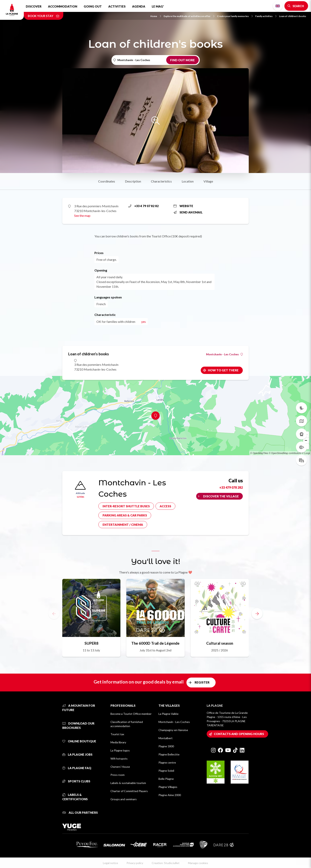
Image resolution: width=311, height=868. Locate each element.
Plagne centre (167, 762)
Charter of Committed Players (129, 791)
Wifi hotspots (119, 759)
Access (165, 506)
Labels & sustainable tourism (128, 783)
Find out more (182, 60)
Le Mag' (158, 6)
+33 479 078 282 (231, 487)
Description (133, 181)
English (278, 6)
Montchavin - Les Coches (224, 354)
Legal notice (110, 863)
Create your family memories (235, 16)
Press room (118, 775)
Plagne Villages (168, 787)
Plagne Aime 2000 (170, 795)
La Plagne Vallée (168, 714)
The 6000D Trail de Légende (155, 643)
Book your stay (44, 16)
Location (188, 181)
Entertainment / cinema (123, 525)
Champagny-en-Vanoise (173, 730)
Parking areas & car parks (125, 515)
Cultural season (220, 643)
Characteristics (161, 181)
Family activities (266, 16)
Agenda (139, 6)
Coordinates (107, 181)
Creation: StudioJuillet (166, 863)
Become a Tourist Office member (131, 714)
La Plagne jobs (77, 754)
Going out (93, 6)
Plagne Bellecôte (169, 754)
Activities (117, 6)
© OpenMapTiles (259, 453)
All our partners (80, 813)
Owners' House (120, 767)
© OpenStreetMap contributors (285, 453)
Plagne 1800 (166, 746)
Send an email (188, 212)
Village (208, 181)
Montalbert (166, 738)
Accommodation (63, 6)
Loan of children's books (293, 16)
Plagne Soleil (166, 771)
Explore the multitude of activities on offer (189, 16)
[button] (257, 614)
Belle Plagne (166, 779)
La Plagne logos (120, 750)
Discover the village (221, 496)
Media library (118, 742)
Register (202, 682)
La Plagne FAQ (77, 768)
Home (156, 16)
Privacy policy (135, 863)
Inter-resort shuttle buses (126, 506)
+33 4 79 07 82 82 (144, 206)
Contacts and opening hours (239, 734)
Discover (34, 6)
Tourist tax (117, 734)
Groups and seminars (124, 799)
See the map (82, 216)
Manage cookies (198, 863)
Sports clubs (76, 781)
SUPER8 (91, 643)
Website (183, 206)
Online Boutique (79, 741)
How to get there (223, 370)
